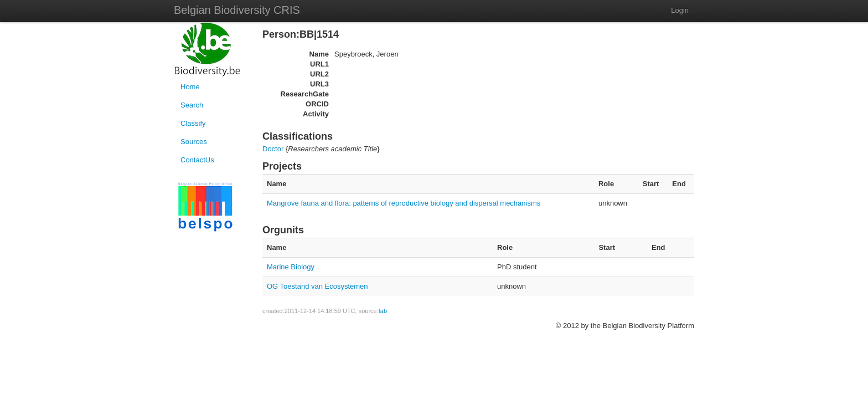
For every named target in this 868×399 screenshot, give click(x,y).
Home (190, 87)
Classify (193, 123)
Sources (194, 142)
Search (192, 105)
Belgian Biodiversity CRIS (237, 10)
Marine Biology (291, 267)
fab (383, 311)
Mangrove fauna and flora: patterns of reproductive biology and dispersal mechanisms (404, 203)
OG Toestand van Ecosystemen (317, 286)
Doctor (273, 149)
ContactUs (197, 160)
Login (680, 10)
